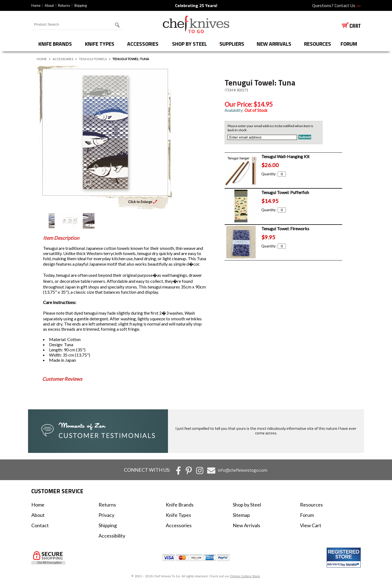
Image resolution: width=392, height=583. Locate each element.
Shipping (80, 5)
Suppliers (232, 44)
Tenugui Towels (93, 59)
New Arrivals (274, 44)
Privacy (106, 515)
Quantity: (274, 174)
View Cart (311, 525)
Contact (40, 525)
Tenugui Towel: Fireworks (285, 228)
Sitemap (241, 515)
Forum (307, 515)
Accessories (143, 44)
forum (349, 44)
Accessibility (112, 536)
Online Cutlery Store (245, 576)
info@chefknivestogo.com (243, 470)
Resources (318, 44)
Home (36, 5)
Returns (64, 5)
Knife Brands (55, 44)
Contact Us (348, 5)
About (49, 5)
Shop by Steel (189, 44)
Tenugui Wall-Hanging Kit (285, 156)
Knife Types (100, 44)
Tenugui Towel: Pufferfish (285, 192)
